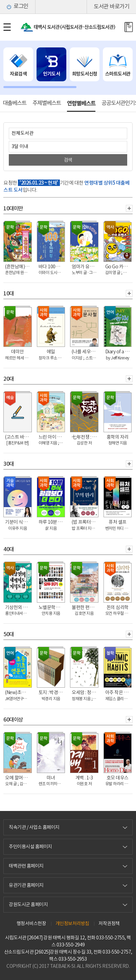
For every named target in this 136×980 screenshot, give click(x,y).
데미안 (18, 352)
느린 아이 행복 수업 (52, 437)
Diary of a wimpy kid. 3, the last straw (119, 352)
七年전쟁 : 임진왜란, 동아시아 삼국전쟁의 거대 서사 (85, 437)
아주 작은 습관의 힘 (119, 692)
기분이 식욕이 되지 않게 (18, 522)
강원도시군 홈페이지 (28, 904)
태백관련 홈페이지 (26, 866)
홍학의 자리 (118, 437)
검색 (68, 160)
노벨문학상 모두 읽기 (52, 607)
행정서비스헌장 (31, 923)
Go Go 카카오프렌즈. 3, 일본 (119, 267)
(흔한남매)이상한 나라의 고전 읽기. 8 (18, 267)
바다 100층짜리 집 (52, 267)
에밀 (51, 352)
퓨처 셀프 (118, 522)
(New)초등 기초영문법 (18, 692)
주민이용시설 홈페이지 (30, 847)
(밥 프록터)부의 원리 (85, 522)
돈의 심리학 (118, 607)
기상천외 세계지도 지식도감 (18, 607)
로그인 (21, 7)
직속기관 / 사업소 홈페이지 (34, 827)
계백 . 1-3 (84, 778)
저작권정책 (109, 923)
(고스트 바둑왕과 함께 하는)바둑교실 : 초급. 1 (18, 437)
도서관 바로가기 (111, 7)
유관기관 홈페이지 (26, 885)
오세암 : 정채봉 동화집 (85, 692)
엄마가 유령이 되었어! (85, 267)
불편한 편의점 (85, 607)
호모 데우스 (118, 778)
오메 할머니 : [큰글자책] (18, 778)
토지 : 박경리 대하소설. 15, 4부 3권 (52, 692)
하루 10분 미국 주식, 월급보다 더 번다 (52, 522)
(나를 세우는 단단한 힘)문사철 (85, 352)
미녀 (51, 778)
